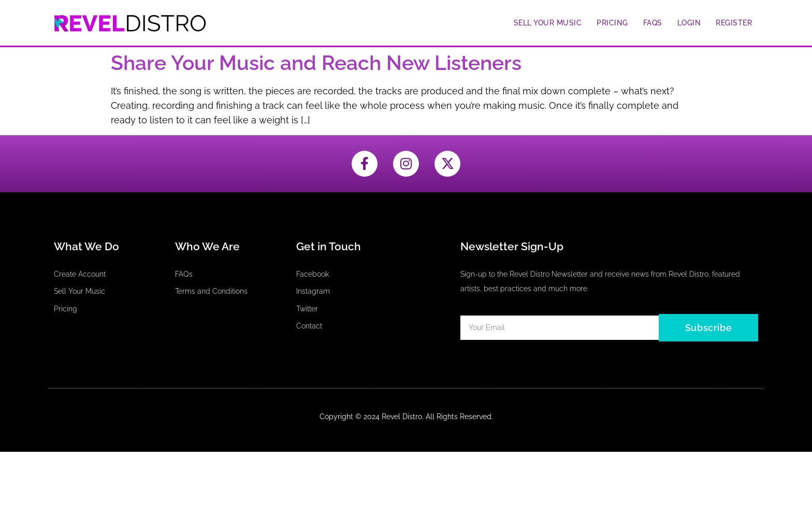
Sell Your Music (548, 23)
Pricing (612, 23)
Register (734, 23)
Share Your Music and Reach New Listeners (316, 63)
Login (689, 23)
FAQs (653, 23)
